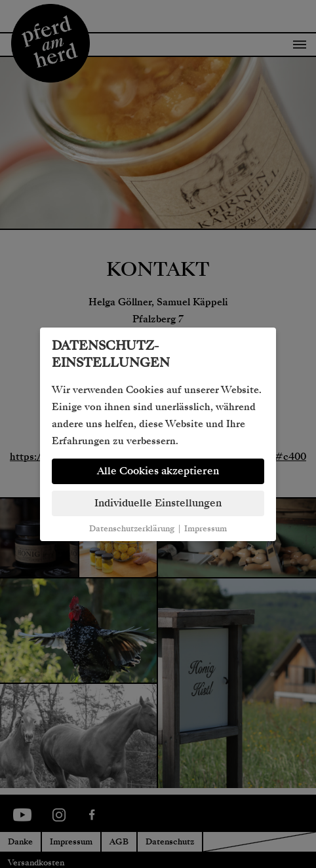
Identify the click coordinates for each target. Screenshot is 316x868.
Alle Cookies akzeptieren (158, 471)
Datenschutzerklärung (132, 529)
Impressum (206, 529)
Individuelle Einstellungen (158, 503)
